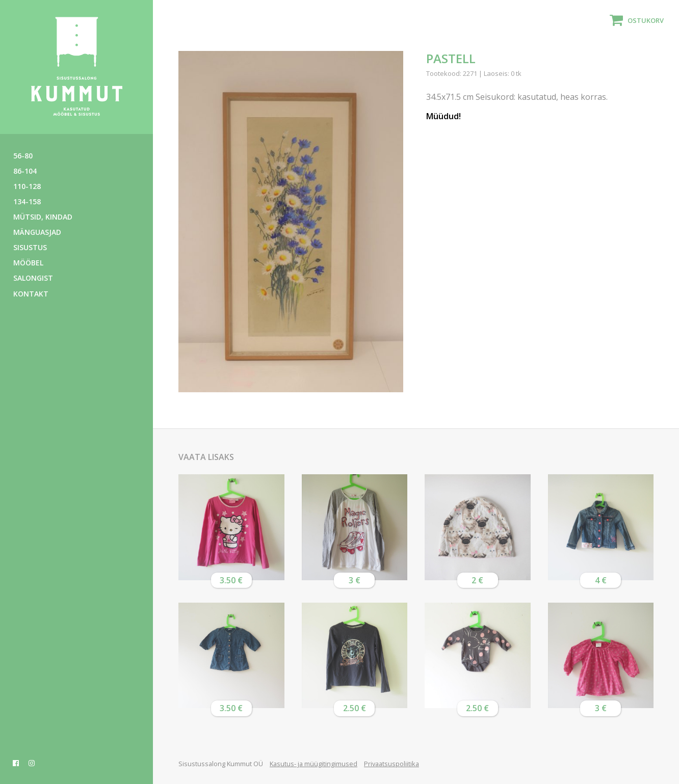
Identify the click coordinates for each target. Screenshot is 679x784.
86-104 (25, 171)
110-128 (27, 186)
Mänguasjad (37, 232)
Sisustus (30, 247)
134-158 (27, 201)
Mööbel (28, 263)
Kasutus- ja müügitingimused (314, 764)
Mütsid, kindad (43, 217)
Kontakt (31, 294)
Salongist (33, 278)
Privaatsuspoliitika (391, 764)
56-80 (23, 156)
